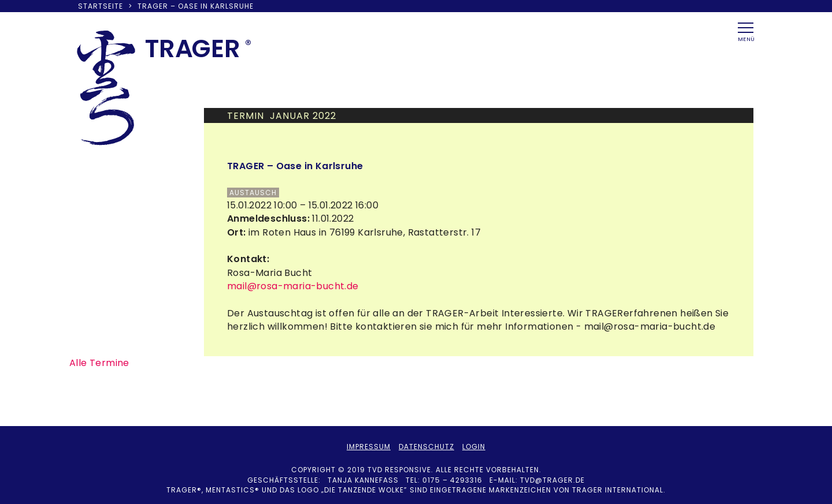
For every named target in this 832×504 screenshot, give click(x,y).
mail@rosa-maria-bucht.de (293, 286)
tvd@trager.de (552, 480)
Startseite (101, 6)
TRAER (193, 48)
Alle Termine (99, 363)
